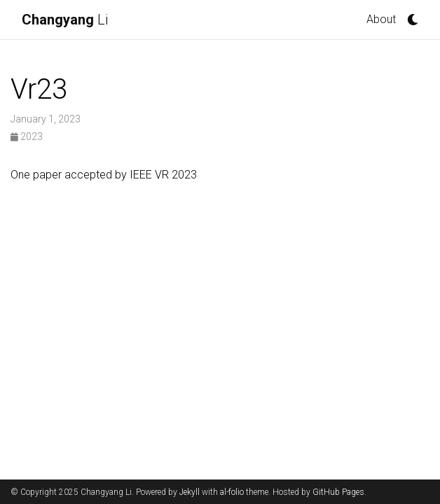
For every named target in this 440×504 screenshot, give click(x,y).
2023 (27, 136)
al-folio (232, 492)
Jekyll (190, 492)
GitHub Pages (338, 492)
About (381, 19)
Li (65, 20)
